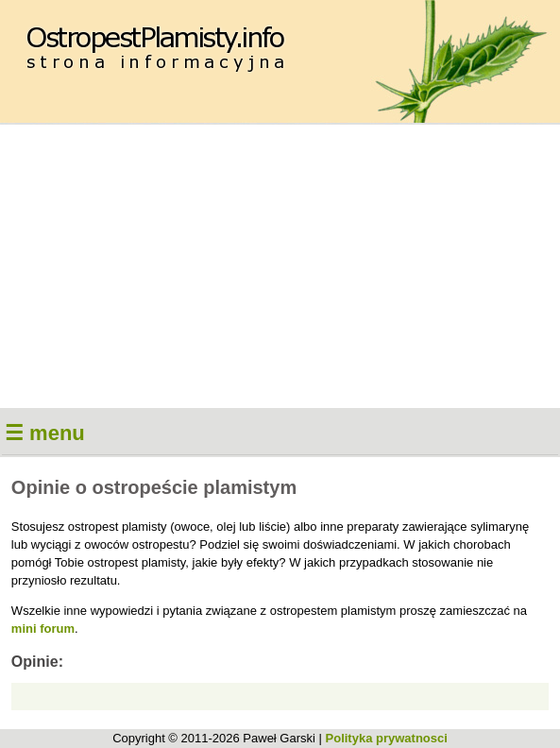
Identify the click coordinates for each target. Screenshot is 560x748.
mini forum (43, 629)
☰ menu (45, 433)
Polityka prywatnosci (387, 738)
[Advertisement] (280, 266)
